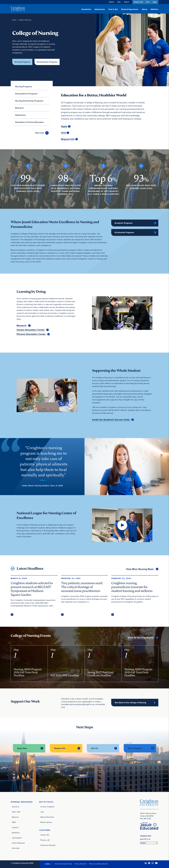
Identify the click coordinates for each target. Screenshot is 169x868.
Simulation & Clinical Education (30, 122)
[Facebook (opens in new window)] (149, 862)
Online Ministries (18, 842)
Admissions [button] (100, 9)
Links (40, 132)
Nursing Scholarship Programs (29, 100)
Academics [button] (86, 9)
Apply (155, 2)
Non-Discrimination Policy (64, 863)
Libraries (15, 826)
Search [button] (126, 2)
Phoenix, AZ (45, 839)
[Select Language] (149, 842)
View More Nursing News (140, 568)
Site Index (16, 847)
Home (14, 20)
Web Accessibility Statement (99, 863)
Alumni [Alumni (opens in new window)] (111, 2)
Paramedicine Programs (48, 62)
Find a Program (135, 748)
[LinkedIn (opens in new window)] (146, 862)
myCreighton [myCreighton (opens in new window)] (17, 837)
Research (19, 107)
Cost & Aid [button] (113, 9)
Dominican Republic (48, 844)
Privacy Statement (81, 863)
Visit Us (94, 748)
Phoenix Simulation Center (31, 334)
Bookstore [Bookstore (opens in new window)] (16, 832)
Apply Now (22, 748)
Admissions (21, 114)
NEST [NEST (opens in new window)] (14, 821)
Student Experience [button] (130, 9)
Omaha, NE (45, 834)
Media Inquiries (46, 821)
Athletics (154, 9)
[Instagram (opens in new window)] (153, 862)
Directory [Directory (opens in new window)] (15, 806)
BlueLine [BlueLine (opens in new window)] (15, 816)
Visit (147, 2)
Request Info (138, 2)
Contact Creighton (47, 806)
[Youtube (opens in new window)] (156, 862)
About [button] (144, 9)
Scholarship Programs (124, 232)
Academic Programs (124, 222)
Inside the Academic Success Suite (111, 419)
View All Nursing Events (141, 637)
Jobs (42, 811)
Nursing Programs (22, 62)
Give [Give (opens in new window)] (118, 2)
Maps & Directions (47, 816)
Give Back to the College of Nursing (130, 702)
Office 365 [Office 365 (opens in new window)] (16, 811)
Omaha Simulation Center (31, 329)
